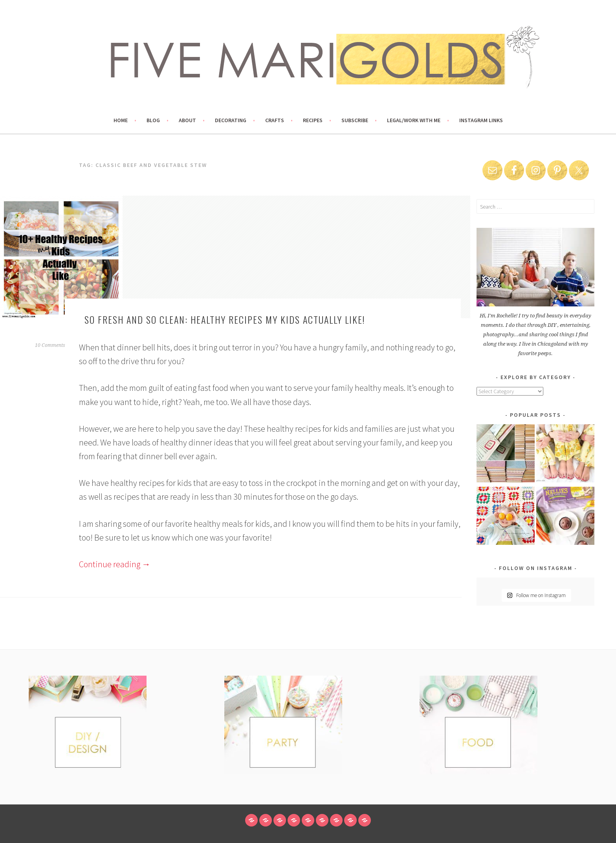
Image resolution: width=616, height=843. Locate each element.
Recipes (313, 120)
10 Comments (50, 345)
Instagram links (481, 120)
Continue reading (115, 564)
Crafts (275, 120)
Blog (153, 120)
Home (121, 120)
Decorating (231, 120)
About (187, 120)
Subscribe (355, 120)
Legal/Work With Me (414, 120)
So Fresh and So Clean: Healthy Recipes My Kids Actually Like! (225, 319)
